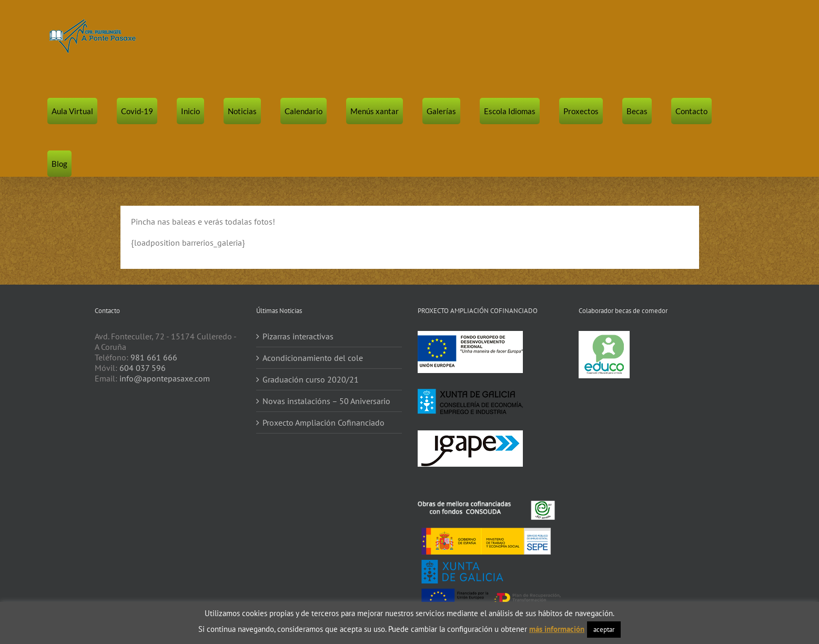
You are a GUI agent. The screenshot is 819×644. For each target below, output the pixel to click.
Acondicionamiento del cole (313, 358)
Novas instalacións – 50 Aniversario (326, 401)
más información (557, 629)
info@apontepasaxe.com (165, 378)
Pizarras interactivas (298, 336)
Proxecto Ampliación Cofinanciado (323, 422)
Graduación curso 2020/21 (311, 379)
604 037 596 (143, 368)
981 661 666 (154, 357)
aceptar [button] (604, 630)
